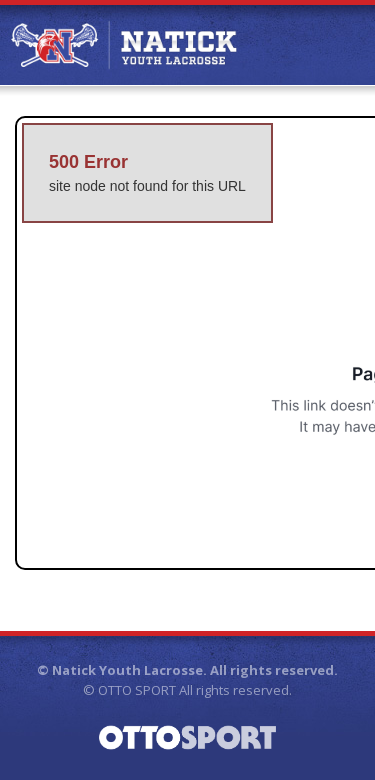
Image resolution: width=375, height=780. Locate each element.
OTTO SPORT (137, 690)
